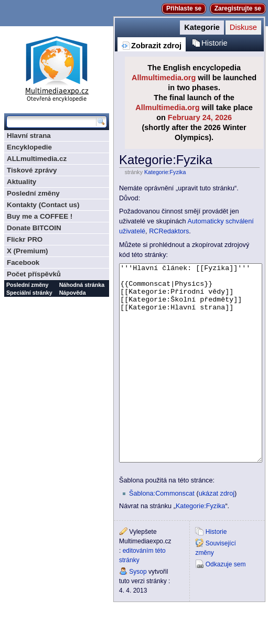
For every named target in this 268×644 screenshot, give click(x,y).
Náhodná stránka (82, 285)
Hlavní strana (29, 136)
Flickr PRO (25, 239)
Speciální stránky (29, 293)
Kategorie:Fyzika (165, 172)
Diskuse (243, 27)
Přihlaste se (184, 8)
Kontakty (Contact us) (43, 205)
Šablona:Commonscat (162, 533)
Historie (215, 43)
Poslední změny (33, 193)
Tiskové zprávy (32, 170)
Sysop (138, 611)
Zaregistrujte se (238, 8)
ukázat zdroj (217, 533)
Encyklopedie (29, 147)
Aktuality (22, 182)
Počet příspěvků (34, 274)
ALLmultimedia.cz (37, 159)
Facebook (23, 262)
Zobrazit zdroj (156, 46)
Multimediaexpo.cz (57, 67)
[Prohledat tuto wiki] (51, 122)
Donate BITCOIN (34, 228)
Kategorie (202, 27)
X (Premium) (28, 251)
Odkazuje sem (226, 604)
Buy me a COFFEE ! (40, 216)
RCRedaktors (169, 231)
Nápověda (73, 293)
